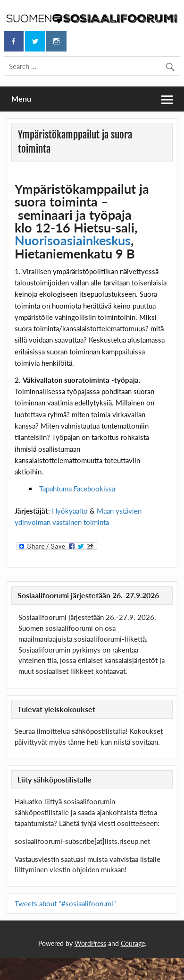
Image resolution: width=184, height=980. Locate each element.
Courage (133, 943)
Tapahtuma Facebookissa (77, 489)
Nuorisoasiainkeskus (73, 240)
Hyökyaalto (71, 511)
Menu (21, 99)
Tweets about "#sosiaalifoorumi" (65, 903)
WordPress (90, 943)
